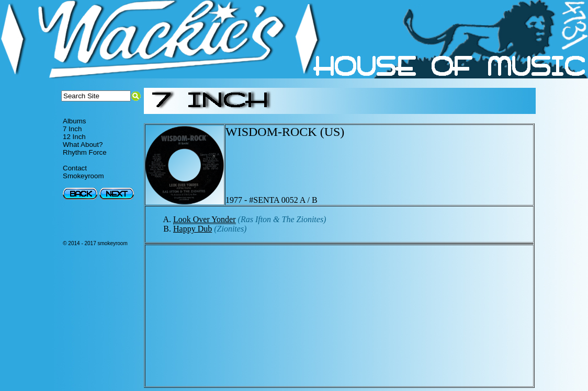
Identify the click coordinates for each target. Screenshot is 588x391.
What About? (83, 145)
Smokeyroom (83, 176)
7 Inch (72, 129)
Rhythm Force (85, 152)
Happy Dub (193, 229)
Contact (75, 168)
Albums (74, 121)
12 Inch (74, 137)
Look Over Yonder (205, 219)
